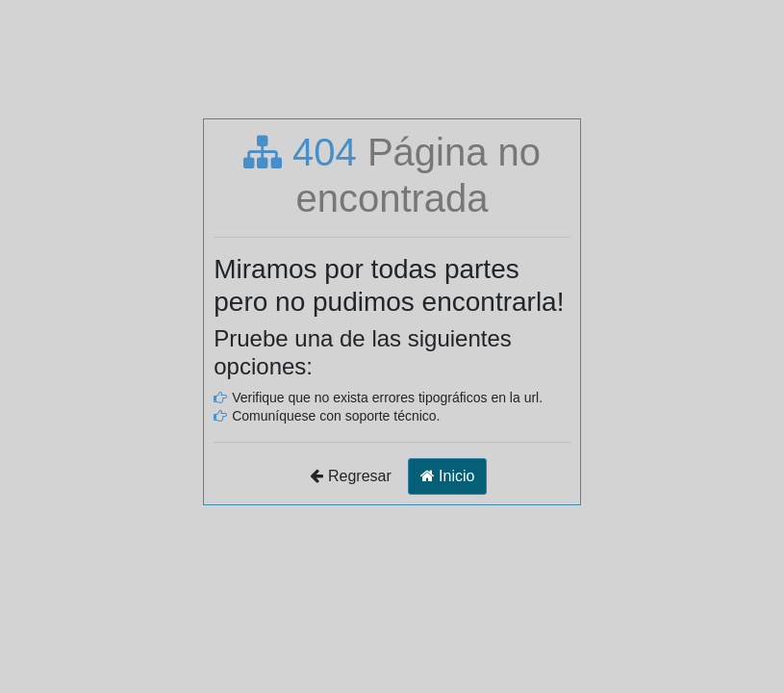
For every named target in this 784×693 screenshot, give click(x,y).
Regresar (351, 476)
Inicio (448, 476)
